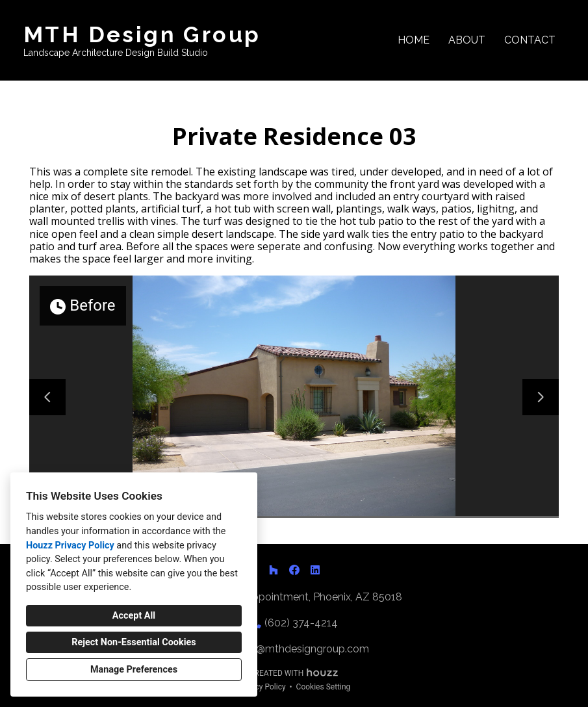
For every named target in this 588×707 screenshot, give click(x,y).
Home (414, 40)
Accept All (134, 616)
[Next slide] (541, 397)
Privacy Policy (262, 687)
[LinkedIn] (315, 570)
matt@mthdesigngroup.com (301, 649)
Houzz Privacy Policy (70, 546)
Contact (530, 40)
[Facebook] (294, 570)
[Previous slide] (47, 397)
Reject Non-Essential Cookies (134, 642)
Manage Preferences (134, 670)
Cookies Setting (324, 687)
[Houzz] (274, 570)
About (467, 40)
